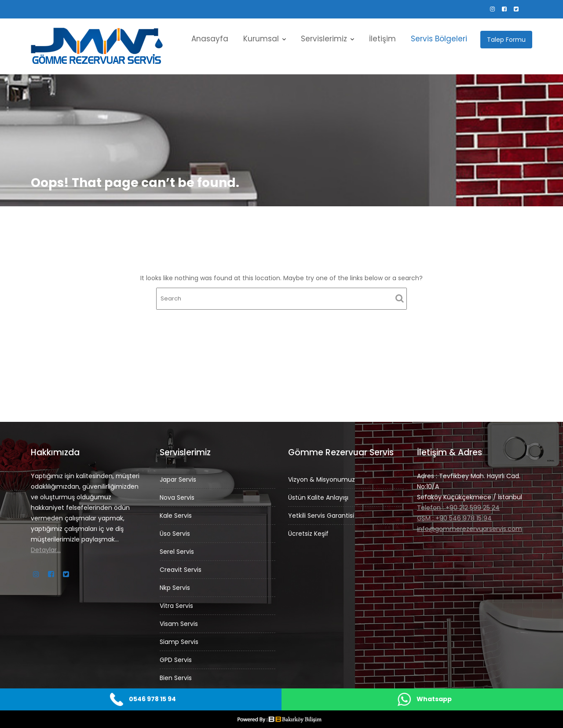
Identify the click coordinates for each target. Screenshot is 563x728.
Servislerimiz (324, 39)
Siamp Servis (180, 638)
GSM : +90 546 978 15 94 (455, 517)
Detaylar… (48, 548)
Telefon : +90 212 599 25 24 (459, 507)
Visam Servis (180, 621)
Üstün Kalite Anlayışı (320, 497)
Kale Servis (177, 518)
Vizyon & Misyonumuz (323, 480)
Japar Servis (179, 483)
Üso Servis (176, 535)
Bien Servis (177, 673)
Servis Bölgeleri (439, 39)
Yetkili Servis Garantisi (322, 514)
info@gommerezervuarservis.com (470, 527)
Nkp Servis (176, 587)
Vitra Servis (178, 604)
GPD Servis (177, 656)
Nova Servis (179, 500)
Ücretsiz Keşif (310, 532)
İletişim (382, 39)
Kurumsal (261, 39)
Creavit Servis (182, 569)
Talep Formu (506, 40)
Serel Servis (178, 552)
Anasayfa (210, 39)
